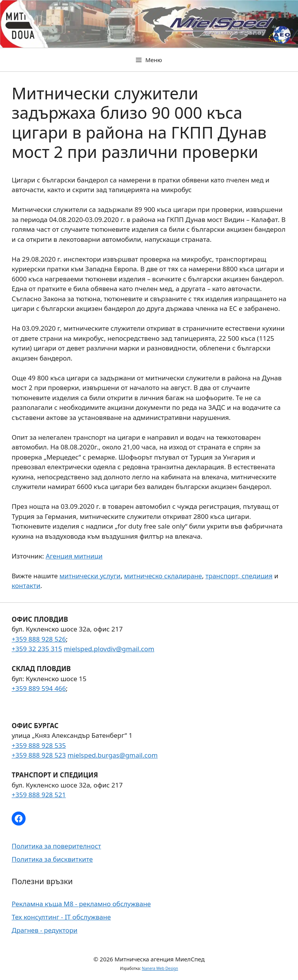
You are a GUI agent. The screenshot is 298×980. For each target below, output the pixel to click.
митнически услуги (90, 576)
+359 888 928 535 (39, 745)
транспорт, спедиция (239, 576)
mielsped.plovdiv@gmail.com (109, 649)
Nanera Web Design (160, 968)
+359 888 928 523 (39, 755)
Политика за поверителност (56, 846)
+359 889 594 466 (39, 688)
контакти (26, 585)
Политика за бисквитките (52, 859)
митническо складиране (163, 576)
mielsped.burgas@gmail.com (113, 755)
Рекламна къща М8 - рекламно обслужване (81, 904)
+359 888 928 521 (39, 795)
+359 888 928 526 (39, 639)
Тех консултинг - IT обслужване (61, 917)
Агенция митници (74, 556)
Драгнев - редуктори (45, 930)
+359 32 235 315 (37, 649)
